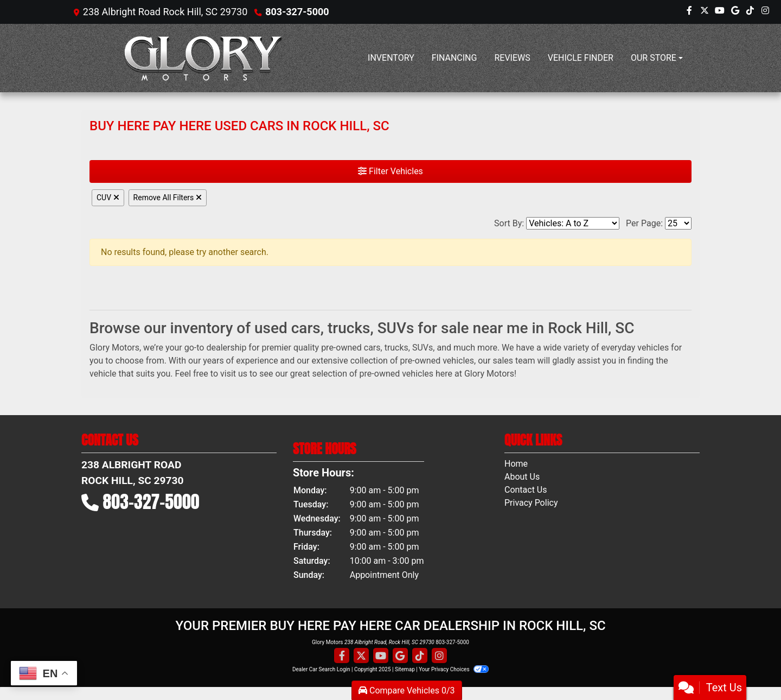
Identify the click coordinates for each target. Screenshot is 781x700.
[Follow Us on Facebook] (689, 12)
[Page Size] (678, 223)
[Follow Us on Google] (735, 12)
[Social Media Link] (750, 12)
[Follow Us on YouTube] (720, 12)
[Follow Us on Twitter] (705, 12)
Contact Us (526, 490)
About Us (522, 477)
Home (516, 464)
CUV (108, 198)
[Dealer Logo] (203, 58)
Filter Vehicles (390, 171)
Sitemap (405, 669)
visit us (234, 374)
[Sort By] (573, 223)
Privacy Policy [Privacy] (531, 503)
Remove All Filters (168, 198)
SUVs (422, 348)
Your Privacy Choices (454, 669)
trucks (396, 348)
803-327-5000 (297, 12)
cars (372, 348)
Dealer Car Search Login (321, 669)
